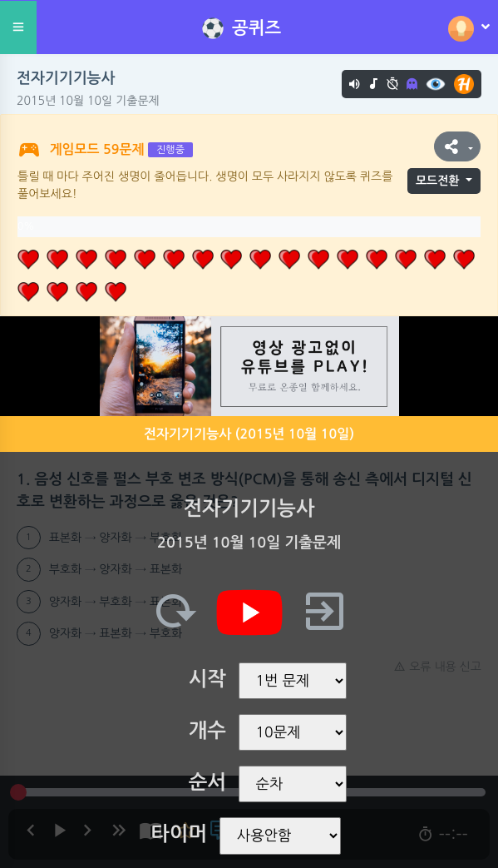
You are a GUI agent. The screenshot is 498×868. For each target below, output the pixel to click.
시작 (207, 679)
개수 (207, 731)
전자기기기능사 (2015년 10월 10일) (249, 434)
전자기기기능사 (66, 78)
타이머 (179, 834)
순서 (207, 782)
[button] (457, 146)
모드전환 (438, 181)
